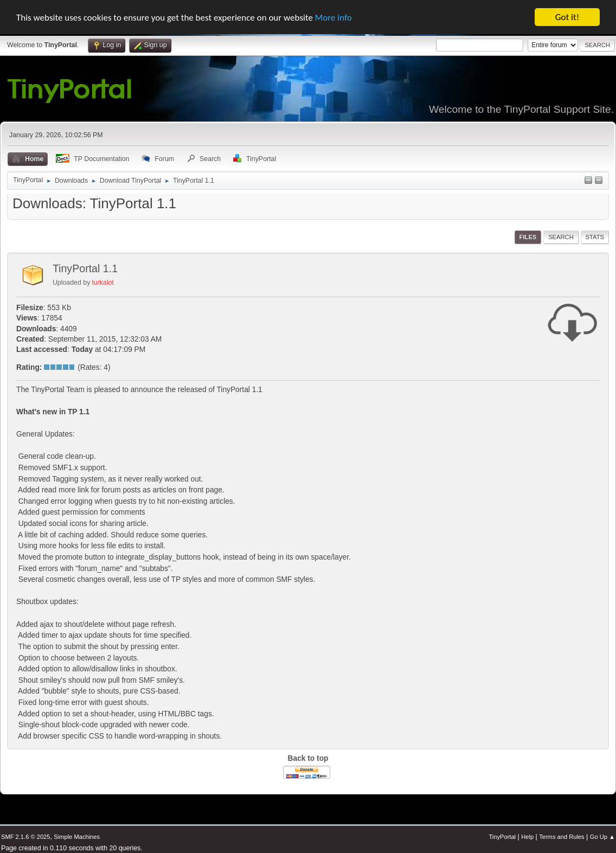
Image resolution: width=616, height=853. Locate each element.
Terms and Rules (562, 837)
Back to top (308, 758)
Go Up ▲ (602, 837)
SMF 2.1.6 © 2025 (25, 837)
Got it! (567, 17)
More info (333, 17)
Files (528, 237)
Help (527, 837)
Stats (595, 237)
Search (561, 237)
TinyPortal (502, 837)
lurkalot (103, 283)
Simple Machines (77, 837)
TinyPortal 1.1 (85, 268)
